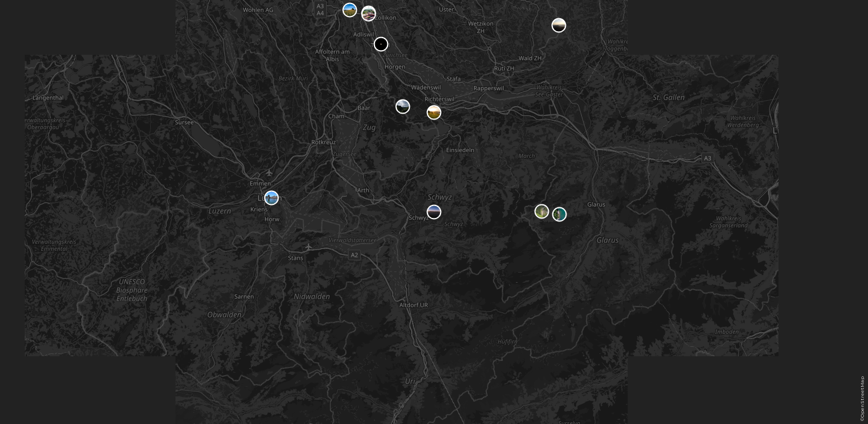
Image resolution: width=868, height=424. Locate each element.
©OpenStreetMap (862, 399)
